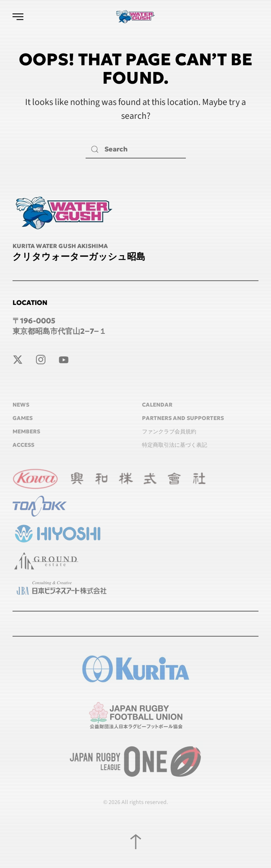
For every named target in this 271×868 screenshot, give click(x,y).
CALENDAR (157, 405)
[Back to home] (136, 17)
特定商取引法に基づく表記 (175, 445)
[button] (18, 17)
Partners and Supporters (183, 418)
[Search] (136, 149)
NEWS (21, 405)
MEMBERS (26, 431)
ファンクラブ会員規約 (169, 431)
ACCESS (23, 445)
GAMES (23, 418)
